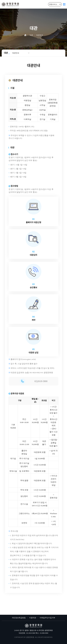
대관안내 (16, 53)
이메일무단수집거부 (47, 618)
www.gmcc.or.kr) (29, 359)
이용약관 (33, 618)
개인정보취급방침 (19, 618)
